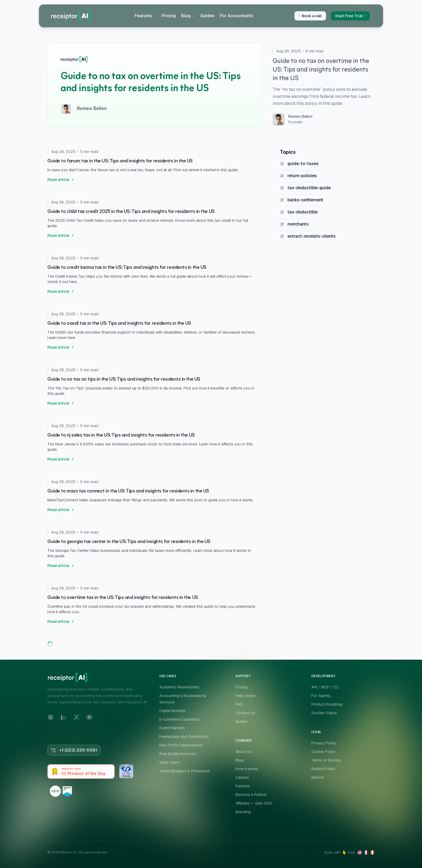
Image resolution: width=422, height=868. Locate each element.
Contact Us (245, 713)
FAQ (239, 704)
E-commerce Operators (180, 719)
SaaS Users (169, 762)
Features (145, 16)
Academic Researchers (179, 687)
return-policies (302, 176)
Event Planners (172, 728)
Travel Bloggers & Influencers (185, 771)
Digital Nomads (172, 711)
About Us (244, 752)
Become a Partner (251, 795)
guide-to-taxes (303, 164)
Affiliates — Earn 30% (254, 803)
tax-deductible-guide (309, 188)
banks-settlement (305, 200)
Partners (243, 786)
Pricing (169, 16)
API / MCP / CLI (325, 687)
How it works (247, 769)
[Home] (71, 16)
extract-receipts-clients (312, 236)
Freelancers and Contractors (184, 737)
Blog (188, 16)
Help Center (246, 696)
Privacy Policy (324, 743)
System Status (324, 713)
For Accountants (237, 16)
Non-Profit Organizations (181, 745)
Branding (243, 812)
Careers (242, 777)
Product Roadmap (327, 704)
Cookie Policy (323, 752)
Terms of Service (326, 760)
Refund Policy (323, 769)
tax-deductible (303, 212)
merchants (298, 224)
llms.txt (317, 777)
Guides (207, 16)
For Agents (321, 696)
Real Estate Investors (178, 754)
